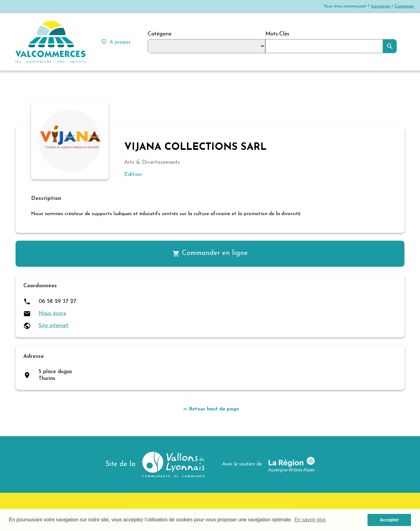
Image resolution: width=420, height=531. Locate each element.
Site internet (53, 326)
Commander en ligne (210, 254)
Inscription (381, 6)
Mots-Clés (277, 34)
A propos (116, 42)
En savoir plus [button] (310, 520)
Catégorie (160, 34)
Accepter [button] (389, 520)
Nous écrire (52, 314)
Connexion (404, 6)
